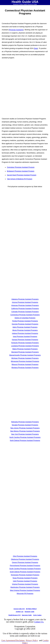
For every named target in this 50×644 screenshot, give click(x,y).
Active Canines (37, 615)
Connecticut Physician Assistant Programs (25, 315)
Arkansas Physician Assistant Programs (25, 305)
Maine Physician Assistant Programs (25, 349)
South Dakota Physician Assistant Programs (25, 572)
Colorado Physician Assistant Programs (25, 312)
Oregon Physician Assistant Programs (25, 562)
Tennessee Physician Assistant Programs (25, 575)
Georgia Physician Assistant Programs (25, 324)
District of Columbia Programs (25, 318)
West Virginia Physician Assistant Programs (25, 590)
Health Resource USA (14, 615)
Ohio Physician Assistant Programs (25, 556)
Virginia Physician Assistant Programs (25, 584)
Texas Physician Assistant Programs (25, 578)
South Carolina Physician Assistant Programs (25, 569)
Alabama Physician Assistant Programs (25, 299)
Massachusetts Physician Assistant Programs (25, 355)
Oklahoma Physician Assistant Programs (25, 559)
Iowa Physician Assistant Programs (25, 337)
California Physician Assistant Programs (25, 309)
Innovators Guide (27, 615)
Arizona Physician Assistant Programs (25, 302)
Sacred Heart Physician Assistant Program (22, 175)
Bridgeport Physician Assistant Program (21, 171)
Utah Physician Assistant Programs (25, 581)
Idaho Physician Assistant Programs (25, 327)
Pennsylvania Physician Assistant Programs (25, 566)
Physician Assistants (16, 30)
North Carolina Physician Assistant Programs (25, 437)
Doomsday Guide (29, 612)
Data (36, 48)
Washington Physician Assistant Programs (25, 587)
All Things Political (31, 609)
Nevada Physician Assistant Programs (25, 425)
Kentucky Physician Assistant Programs (25, 343)
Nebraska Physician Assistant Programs (25, 422)
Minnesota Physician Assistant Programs (25, 361)
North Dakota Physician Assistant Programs (25, 440)
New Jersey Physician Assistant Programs (25, 428)
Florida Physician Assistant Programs (25, 321)
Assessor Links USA (19, 609)
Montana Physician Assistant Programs (25, 368)
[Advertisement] (24, 87)
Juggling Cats (20, 612)
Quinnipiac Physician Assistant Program (21, 167)
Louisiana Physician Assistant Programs (25, 346)
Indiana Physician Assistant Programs (25, 333)
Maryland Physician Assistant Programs (25, 352)
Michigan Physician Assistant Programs (25, 358)
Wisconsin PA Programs (25, 594)
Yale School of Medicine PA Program (20, 179)
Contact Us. (39, 622)
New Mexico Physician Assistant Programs (25, 431)
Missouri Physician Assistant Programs (25, 364)
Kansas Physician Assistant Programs (25, 340)
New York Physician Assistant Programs (25, 434)
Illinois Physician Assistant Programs (25, 330)
